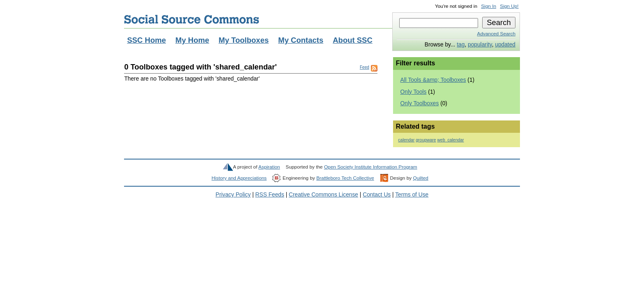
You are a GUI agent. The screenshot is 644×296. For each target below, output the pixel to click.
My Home (192, 40)
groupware (426, 140)
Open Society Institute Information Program (371, 167)
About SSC (353, 40)
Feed (365, 67)
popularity (480, 45)
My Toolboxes (244, 40)
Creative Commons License (323, 195)
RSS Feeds (270, 195)
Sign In (489, 6)
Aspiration (269, 167)
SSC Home (146, 40)
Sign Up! (509, 6)
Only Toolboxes (420, 103)
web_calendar (451, 140)
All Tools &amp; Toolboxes (433, 80)
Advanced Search (496, 34)
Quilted (420, 178)
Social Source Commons (192, 19)
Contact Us (377, 195)
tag (461, 45)
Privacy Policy (233, 195)
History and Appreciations (239, 178)
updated (505, 45)
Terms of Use (412, 195)
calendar (406, 140)
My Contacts (301, 40)
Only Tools (414, 92)
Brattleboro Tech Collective (345, 178)
